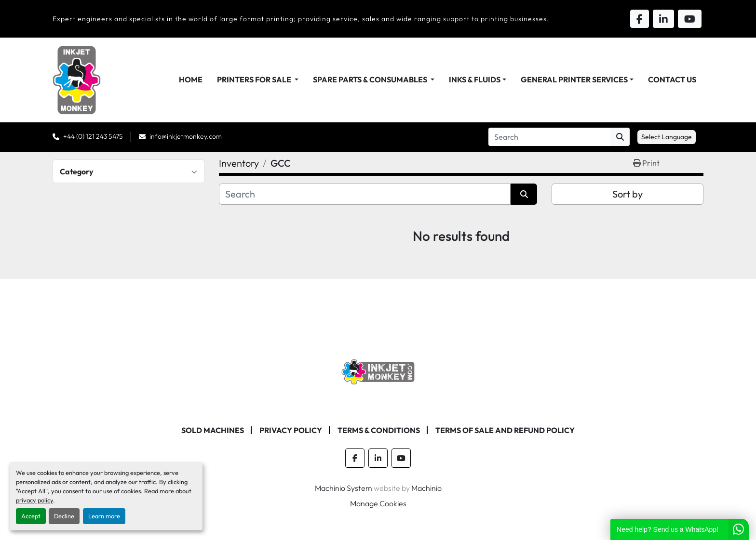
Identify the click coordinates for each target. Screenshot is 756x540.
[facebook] (355, 458)
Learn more (104, 516)
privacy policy (34, 500)
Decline (64, 516)
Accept (31, 516)
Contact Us (672, 79)
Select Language (667, 137)
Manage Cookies (378, 503)
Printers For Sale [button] (255, 79)
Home (191, 79)
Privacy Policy (291, 430)
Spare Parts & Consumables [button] (371, 79)
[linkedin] (378, 458)
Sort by (628, 194)
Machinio (426, 488)
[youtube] (401, 458)
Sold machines (213, 430)
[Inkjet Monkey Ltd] (378, 371)
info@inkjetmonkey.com (186, 136)
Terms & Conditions (379, 430)
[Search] (549, 137)
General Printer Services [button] (574, 79)
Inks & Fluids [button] (475, 79)
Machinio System (344, 488)
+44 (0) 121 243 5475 (93, 136)
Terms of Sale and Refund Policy (505, 430)
